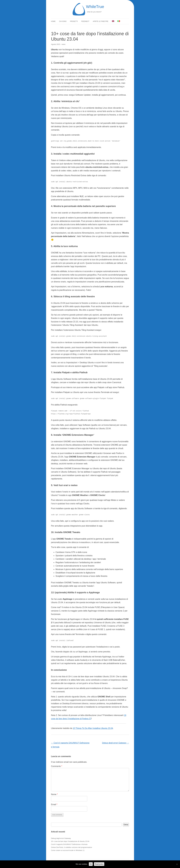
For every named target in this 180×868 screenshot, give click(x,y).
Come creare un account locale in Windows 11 (68, 850)
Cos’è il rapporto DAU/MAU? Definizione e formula (69, 844)
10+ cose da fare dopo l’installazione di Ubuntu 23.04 (70, 841)
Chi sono (63, 21)
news (63, 44)
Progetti (74, 21)
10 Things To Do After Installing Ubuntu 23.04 (93, 728)
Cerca (126, 825)
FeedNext (85, 21)
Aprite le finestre (101, 21)
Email (54, 804)
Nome (54, 794)
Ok (91, 864)
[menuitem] (113, 21)
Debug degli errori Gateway (115, 743)
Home (53, 21)
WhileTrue (95, 7)
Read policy (99, 864)
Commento (57, 766)
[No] (177, 864)
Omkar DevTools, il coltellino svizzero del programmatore (72, 847)
